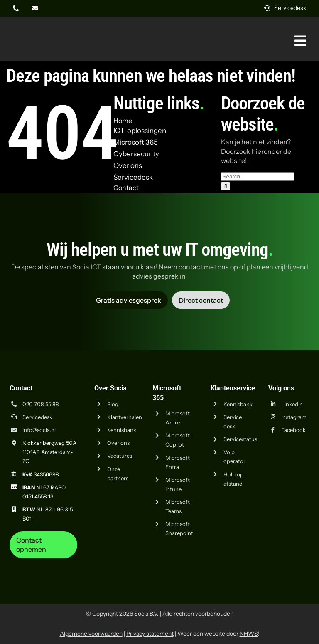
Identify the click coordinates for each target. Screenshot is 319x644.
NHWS (249, 634)
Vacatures (120, 456)
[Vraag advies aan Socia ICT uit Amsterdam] (129, 300)
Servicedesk (37, 417)
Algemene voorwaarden (91, 634)
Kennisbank (122, 430)
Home (123, 121)
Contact (126, 188)
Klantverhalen (125, 417)
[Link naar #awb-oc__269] (300, 41)
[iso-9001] (250, 562)
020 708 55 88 (41, 404)
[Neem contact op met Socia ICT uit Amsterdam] (44, 545)
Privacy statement (150, 634)
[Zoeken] (226, 186)
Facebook (293, 430)
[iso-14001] (292, 562)
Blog (113, 404)
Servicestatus (240, 439)
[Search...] (258, 176)
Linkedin (292, 404)
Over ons (118, 443)
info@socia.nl (39, 430)
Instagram (294, 417)
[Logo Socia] (37, 28)
